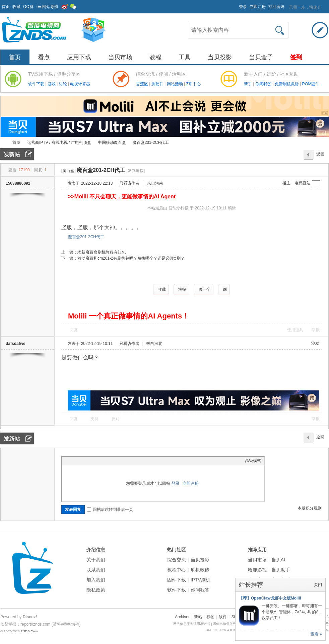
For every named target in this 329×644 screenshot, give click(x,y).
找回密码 (276, 7)
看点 (44, 57)
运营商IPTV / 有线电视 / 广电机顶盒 (59, 143)
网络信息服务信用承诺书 (192, 624)
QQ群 (28, 7)
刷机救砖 (200, 570)
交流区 (142, 84)
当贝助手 (281, 570)
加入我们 (96, 580)
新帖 (198, 617)
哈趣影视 (257, 570)
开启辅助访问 (236, 5)
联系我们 (96, 570)
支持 (95, 419)
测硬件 (158, 84)
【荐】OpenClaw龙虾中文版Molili (270, 598)
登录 (243, 7)
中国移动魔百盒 (112, 143)
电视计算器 (80, 84)
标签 (210, 617)
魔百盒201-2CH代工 (151, 143)
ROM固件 (311, 84)
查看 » (316, 634)
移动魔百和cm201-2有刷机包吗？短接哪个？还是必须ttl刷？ (131, 258)
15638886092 (18, 183)
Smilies (115, 461)
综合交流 (177, 560)
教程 (155, 57)
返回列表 (320, 156)
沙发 (315, 343)
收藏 (16, 7)
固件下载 (177, 580)
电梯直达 (303, 183)
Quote (98, 461)
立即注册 (258, 7)
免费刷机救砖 (287, 84)
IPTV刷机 (201, 580)
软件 (223, 617)
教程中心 (177, 570)
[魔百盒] (69, 171)
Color (73, 461)
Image (82, 461)
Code (107, 461)
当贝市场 (120, 57)
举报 (316, 330)
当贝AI (278, 560)
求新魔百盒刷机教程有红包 (102, 252)
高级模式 (253, 461)
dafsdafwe (16, 344)
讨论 (63, 84)
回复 (74, 330)
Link (90, 461)
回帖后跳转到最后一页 (110, 510)
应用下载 (79, 57)
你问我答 (264, 84)
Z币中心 (193, 84)
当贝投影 (220, 57)
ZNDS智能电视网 (3, 143)
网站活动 (175, 84)
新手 (248, 84)
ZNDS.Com (29, 631)
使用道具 (295, 330)
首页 (6, 7)
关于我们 (96, 560)
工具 (185, 57)
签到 (296, 57)
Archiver (182, 617)
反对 (116, 419)
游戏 (52, 84)
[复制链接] (136, 171)
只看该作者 (129, 183)
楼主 (286, 183)
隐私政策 (96, 590)
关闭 (318, 585)
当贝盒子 (261, 57)
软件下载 (37, 84)
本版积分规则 (310, 508)
